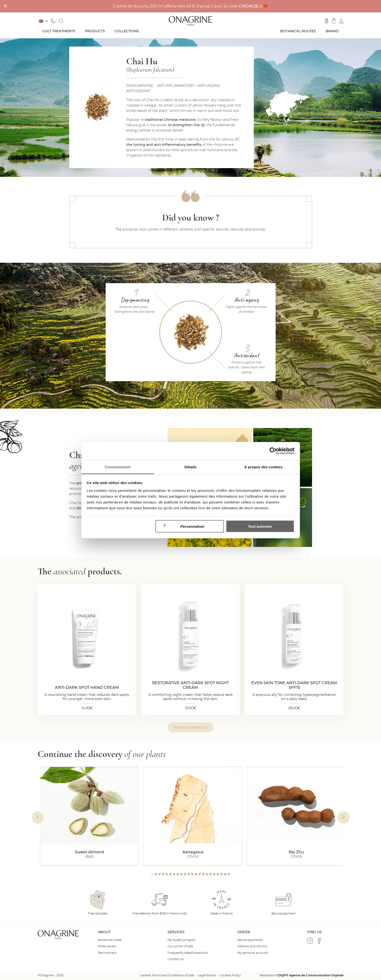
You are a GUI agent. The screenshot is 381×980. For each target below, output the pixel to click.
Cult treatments (59, 31)
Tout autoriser (260, 526)
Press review (107, 946)
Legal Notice (207, 975)
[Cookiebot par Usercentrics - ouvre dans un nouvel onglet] (273, 451)
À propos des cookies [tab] (263, 467)
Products (95, 31)
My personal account (253, 953)
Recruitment (107, 953)
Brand (332, 31)
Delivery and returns (252, 946)
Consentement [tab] (118, 467)
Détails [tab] (191, 467)
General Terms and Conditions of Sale (167, 975)
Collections (127, 31)
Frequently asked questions (188, 953)
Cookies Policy (230, 975)
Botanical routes (298, 31)
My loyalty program (182, 940)
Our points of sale (180, 946)
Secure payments (250, 940)
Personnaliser (184, 526)
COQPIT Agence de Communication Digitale (310, 975)
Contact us (176, 959)
